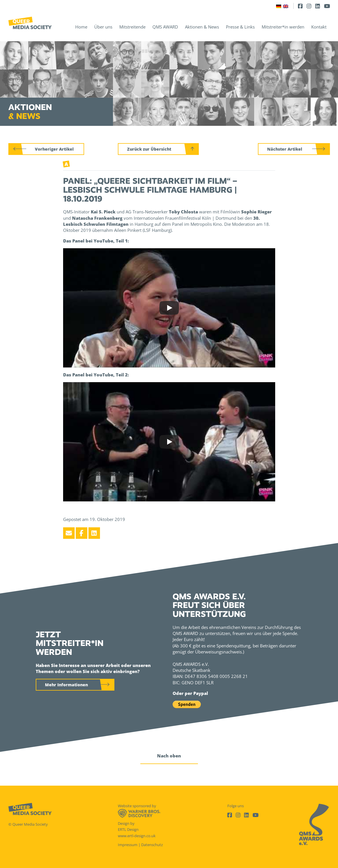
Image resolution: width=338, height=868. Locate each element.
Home (81, 27)
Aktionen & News (202, 27)
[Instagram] (309, 6)
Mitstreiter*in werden (283, 27)
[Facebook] (300, 6)
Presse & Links (240, 27)
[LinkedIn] (318, 6)
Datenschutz (152, 845)
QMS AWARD (165, 27)
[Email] (69, 533)
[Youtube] (327, 6)
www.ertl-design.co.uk (137, 836)
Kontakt (319, 27)
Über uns (103, 27)
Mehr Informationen (66, 685)
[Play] (169, 308)
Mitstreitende (132, 27)
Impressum (128, 845)
